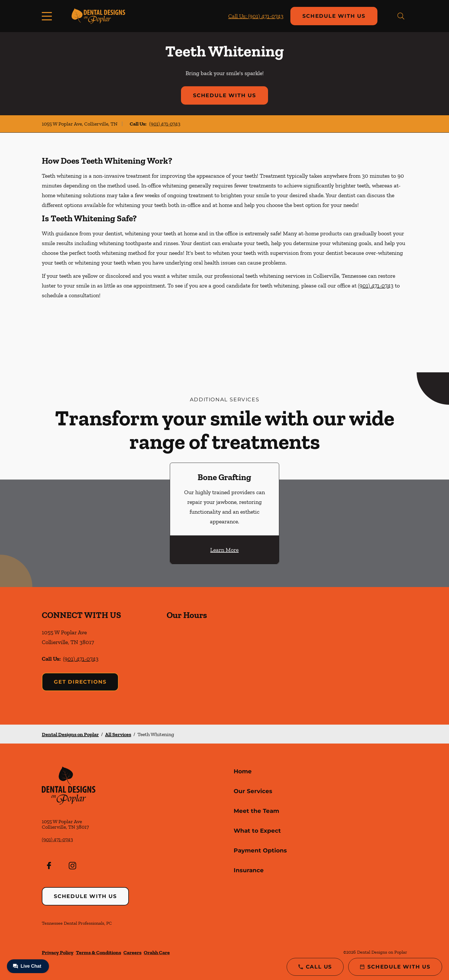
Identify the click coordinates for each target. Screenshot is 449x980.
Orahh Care (157, 952)
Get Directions (80, 682)
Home (243, 771)
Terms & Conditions (99, 952)
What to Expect (257, 831)
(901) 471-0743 (165, 124)
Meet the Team (256, 811)
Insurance (249, 870)
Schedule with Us (334, 16)
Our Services (253, 791)
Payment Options (260, 850)
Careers (132, 952)
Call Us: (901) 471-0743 (256, 16)
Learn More (224, 550)
